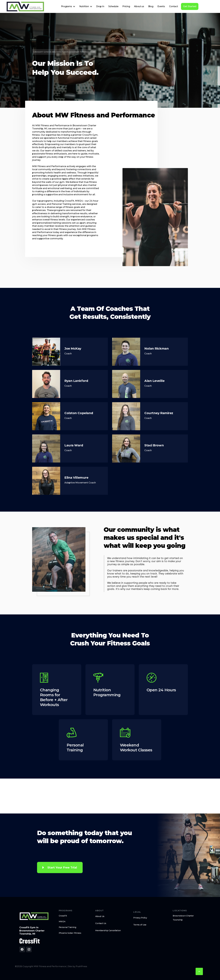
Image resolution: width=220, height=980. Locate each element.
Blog (151, 6)
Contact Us (101, 923)
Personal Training (67, 927)
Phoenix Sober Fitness (70, 933)
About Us (100, 916)
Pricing (126, 6)
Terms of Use (140, 925)
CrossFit (63, 916)
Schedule (113, 6)
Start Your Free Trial (62, 867)
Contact (174, 6)
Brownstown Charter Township (183, 918)
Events (161, 6)
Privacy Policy (140, 918)
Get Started (190, 6)
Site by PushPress (77, 966)
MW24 (62, 922)
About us (139, 6)
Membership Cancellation (108, 930)
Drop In (100, 6)
